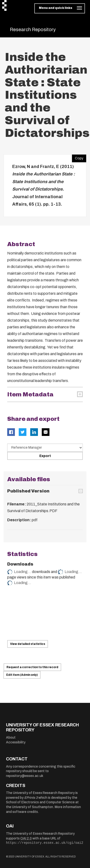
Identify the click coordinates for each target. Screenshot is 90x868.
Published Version (28, 491)
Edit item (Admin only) (22, 675)
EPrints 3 (31, 798)
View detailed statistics (28, 644)
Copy (78, 157)
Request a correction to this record (32, 667)
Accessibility (16, 742)
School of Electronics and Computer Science (40, 802)
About (11, 738)
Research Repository (33, 29)
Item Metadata (30, 394)
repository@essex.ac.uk (25, 776)
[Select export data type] (45, 448)
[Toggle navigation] (60, 8)
